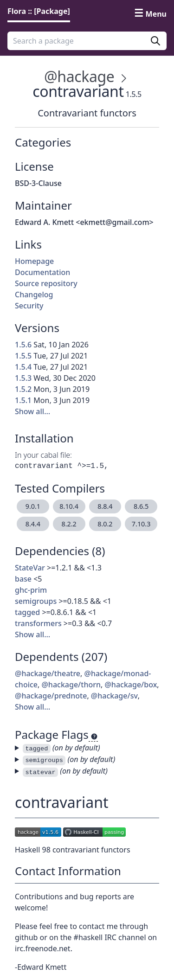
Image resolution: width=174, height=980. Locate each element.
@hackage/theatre (48, 673)
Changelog (34, 295)
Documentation (42, 272)
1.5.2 (23, 389)
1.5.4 (23, 367)
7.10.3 (141, 524)
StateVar (30, 568)
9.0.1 (33, 506)
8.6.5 (141, 506)
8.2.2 (69, 524)
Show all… (32, 411)
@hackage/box (131, 685)
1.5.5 (23, 356)
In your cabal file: (43, 455)
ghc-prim (31, 590)
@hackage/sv (114, 696)
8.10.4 (69, 506)
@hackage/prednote (51, 696)
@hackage (79, 76)
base (23, 579)
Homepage (34, 261)
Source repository (46, 283)
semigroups (36, 601)
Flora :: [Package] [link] (39, 11)
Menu (156, 14)
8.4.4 (33, 524)
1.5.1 (23, 400)
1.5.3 (23, 378)
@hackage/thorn (71, 685)
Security (29, 306)
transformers (38, 623)
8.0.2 (105, 524)
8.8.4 (105, 506)
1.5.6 (23, 345)
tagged (27, 612)
